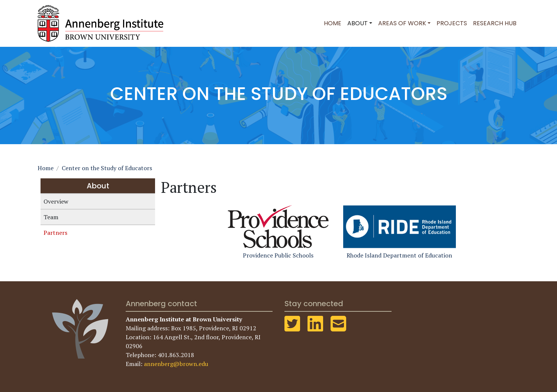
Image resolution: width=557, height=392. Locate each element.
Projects (452, 23)
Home (333, 23)
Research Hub (495, 23)
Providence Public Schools (278, 231)
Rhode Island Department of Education (400, 231)
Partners (55, 233)
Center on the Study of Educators (107, 168)
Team (51, 217)
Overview (56, 201)
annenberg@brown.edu (176, 364)
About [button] (358, 23)
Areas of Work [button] (402, 23)
